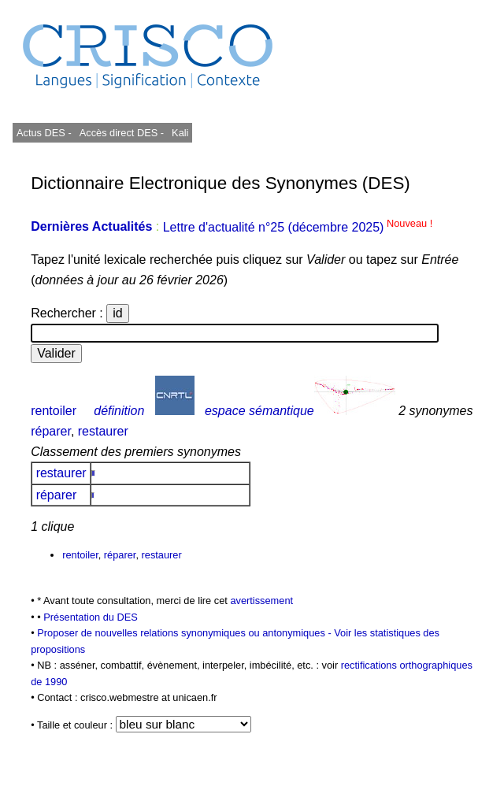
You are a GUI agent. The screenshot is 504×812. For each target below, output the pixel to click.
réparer (51, 431)
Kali (180, 133)
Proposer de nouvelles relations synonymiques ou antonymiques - (185, 633)
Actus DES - (44, 133)
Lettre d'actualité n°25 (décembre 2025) (298, 227)
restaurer (103, 431)
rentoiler (54, 411)
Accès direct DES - (122, 133)
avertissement (261, 601)
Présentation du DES (91, 617)
